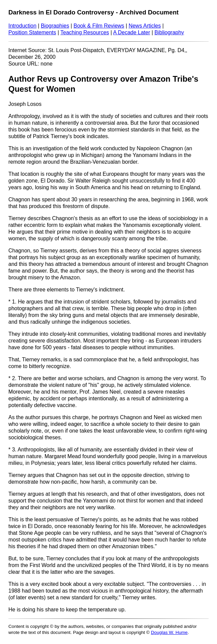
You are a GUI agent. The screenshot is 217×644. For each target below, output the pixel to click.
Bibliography (169, 32)
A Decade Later (131, 32)
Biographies (55, 26)
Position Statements (32, 32)
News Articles (145, 26)
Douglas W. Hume (169, 632)
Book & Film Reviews (99, 26)
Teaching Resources (85, 32)
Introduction (22, 26)
